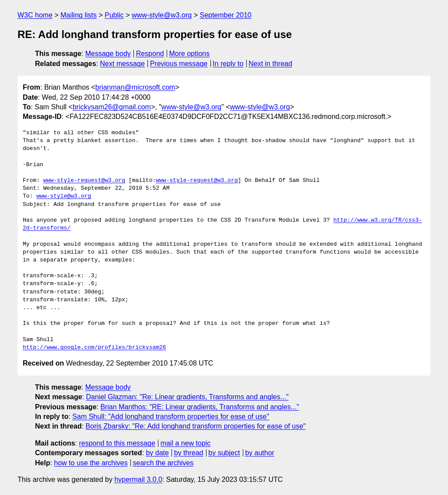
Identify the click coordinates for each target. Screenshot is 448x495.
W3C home (35, 15)
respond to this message (117, 443)
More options (190, 54)
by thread (189, 453)
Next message (122, 64)
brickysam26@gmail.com (112, 107)
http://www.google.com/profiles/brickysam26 (94, 348)
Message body (108, 54)
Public (114, 15)
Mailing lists (79, 15)
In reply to (228, 64)
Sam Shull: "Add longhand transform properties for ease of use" (171, 417)
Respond (150, 54)
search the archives (163, 463)
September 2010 (225, 15)
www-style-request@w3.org (84, 181)
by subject (224, 453)
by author (260, 453)
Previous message (179, 64)
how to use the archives (91, 463)
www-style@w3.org (162, 15)
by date (157, 453)
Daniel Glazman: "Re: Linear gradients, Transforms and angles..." (187, 397)
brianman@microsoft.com (135, 87)
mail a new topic (186, 443)
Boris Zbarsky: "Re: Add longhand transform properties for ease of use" (196, 426)
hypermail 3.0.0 (138, 479)
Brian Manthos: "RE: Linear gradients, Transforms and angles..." (199, 407)
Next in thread (270, 64)
